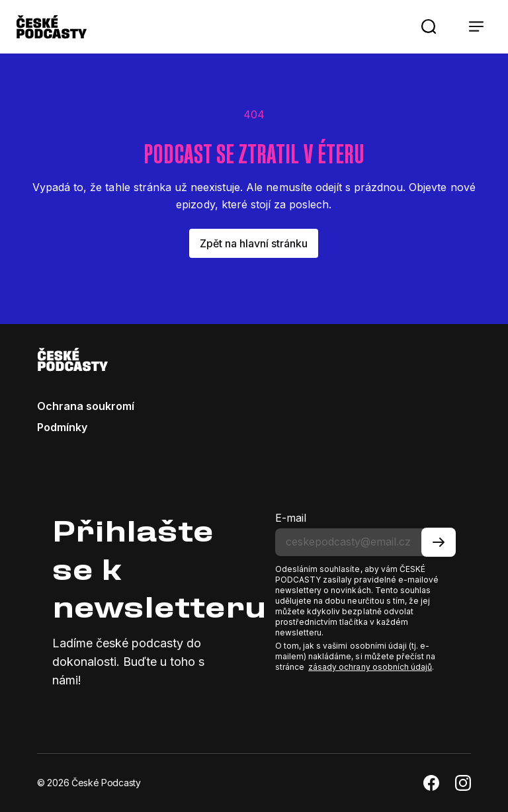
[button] (429, 26)
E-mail (291, 518)
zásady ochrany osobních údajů (370, 667)
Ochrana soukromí (86, 406)
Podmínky (62, 427)
